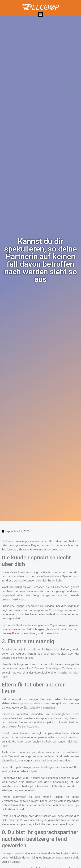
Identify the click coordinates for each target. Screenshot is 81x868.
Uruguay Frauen (11, 633)
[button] (40, 15)
